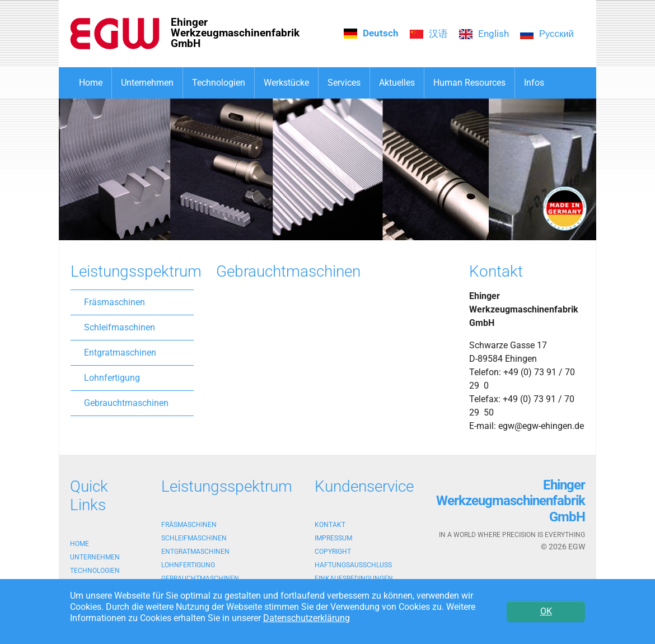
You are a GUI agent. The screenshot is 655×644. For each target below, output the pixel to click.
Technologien (95, 571)
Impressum (333, 538)
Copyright (333, 552)
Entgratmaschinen (120, 353)
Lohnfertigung (112, 378)
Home (79, 544)
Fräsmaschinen (114, 302)
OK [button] (546, 611)
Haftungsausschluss (353, 565)
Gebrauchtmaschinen (126, 403)
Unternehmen (95, 557)
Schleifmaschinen (120, 327)
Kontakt (330, 525)
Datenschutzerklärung (307, 618)
